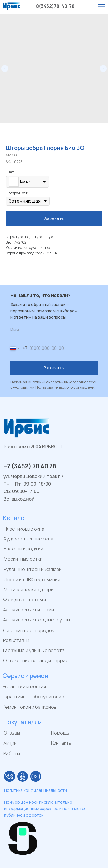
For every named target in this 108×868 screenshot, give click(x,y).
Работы (12, 753)
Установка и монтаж (25, 686)
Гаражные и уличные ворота (34, 650)
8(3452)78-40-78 (55, 6)
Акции (10, 743)
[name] (54, 330)
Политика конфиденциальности (35, 790)
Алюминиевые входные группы (37, 620)
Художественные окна (29, 539)
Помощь (60, 733)
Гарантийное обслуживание (33, 697)
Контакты (61, 743)
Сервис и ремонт (27, 676)
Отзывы (12, 733)
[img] (10, 776)
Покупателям (23, 722)
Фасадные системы (24, 600)
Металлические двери (29, 589)
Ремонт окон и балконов (29, 707)
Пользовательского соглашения (66, 387)
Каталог (15, 518)
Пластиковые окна (24, 529)
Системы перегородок (29, 630)
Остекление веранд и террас (36, 660)
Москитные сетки (23, 559)
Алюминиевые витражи (29, 610)
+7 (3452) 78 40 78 (30, 466)
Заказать (54, 368)
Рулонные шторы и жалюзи (33, 569)
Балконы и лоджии (23, 549)
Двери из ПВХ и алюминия (32, 580)
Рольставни (16, 640)
